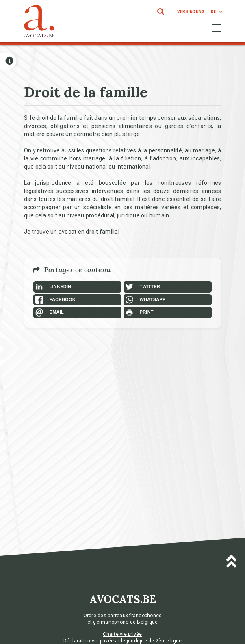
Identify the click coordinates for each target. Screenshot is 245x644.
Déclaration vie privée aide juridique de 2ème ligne (123, 641)
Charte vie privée (122, 634)
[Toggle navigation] (217, 28)
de (214, 12)
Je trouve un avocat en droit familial (72, 232)
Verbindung (191, 12)
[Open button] (8, 61)
